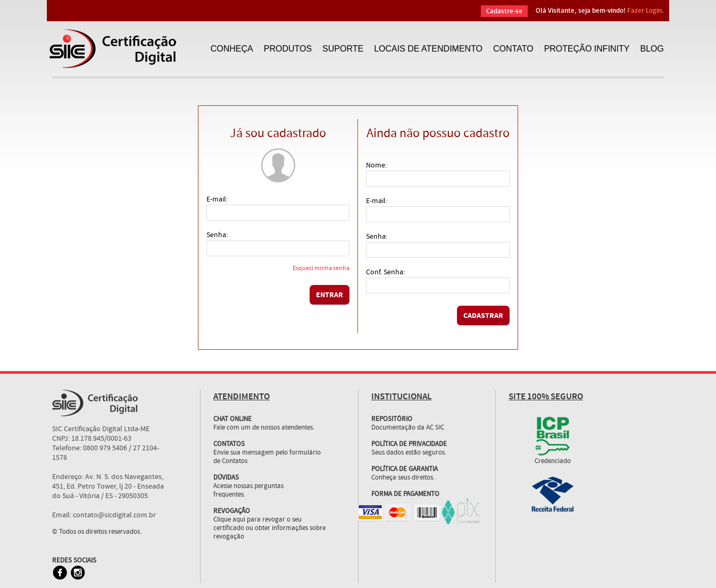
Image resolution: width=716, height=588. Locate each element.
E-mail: (217, 199)
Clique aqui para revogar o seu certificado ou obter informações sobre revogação (269, 528)
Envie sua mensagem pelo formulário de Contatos (267, 457)
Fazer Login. (646, 11)
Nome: (376, 165)
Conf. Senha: (385, 272)
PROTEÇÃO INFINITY (587, 49)
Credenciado (553, 461)
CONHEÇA (232, 49)
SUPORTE (343, 49)
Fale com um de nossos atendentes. (269, 420)
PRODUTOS (288, 49)
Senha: (217, 235)
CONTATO (513, 49)
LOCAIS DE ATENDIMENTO (428, 49)
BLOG (652, 49)
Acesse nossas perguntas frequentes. (248, 491)
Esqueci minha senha (321, 269)
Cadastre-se (504, 11)
